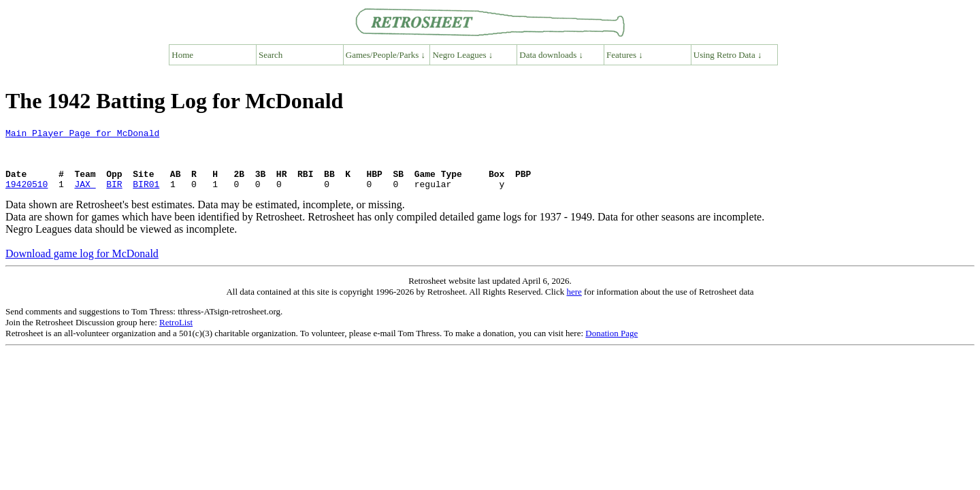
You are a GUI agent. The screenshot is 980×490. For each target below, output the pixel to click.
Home (182, 55)
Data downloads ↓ (551, 55)
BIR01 (146, 196)
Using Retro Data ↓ (728, 55)
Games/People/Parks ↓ (386, 55)
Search (271, 55)
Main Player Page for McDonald (82, 135)
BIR (114, 196)
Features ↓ (625, 55)
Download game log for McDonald (82, 266)
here (574, 304)
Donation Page (611, 345)
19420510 (27, 196)
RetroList (176, 334)
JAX (85, 196)
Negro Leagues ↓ (463, 55)
